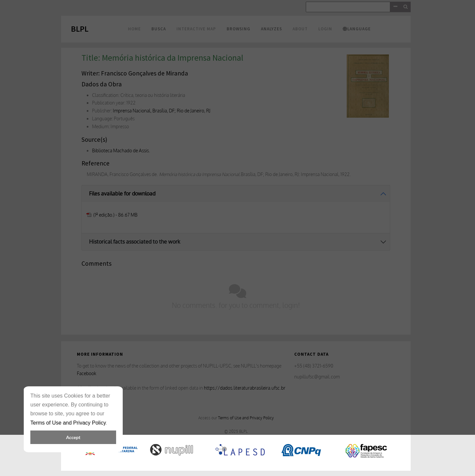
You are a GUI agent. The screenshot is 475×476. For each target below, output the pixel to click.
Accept (73, 437)
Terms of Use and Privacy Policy (68, 423)
